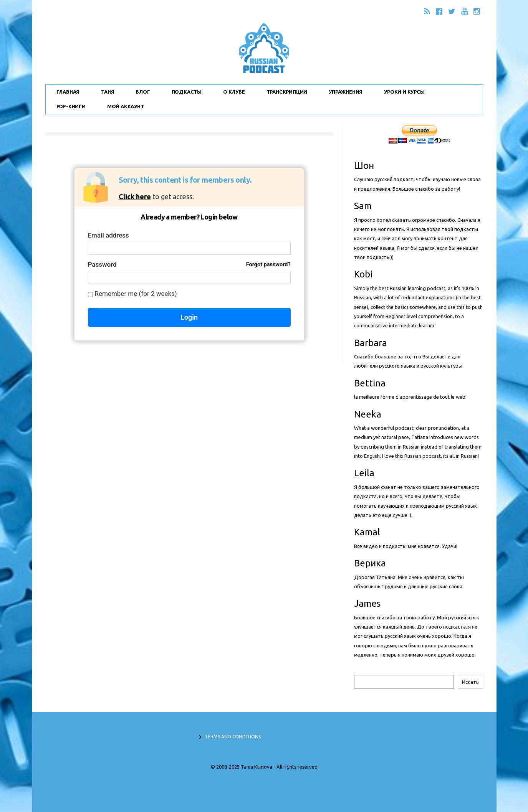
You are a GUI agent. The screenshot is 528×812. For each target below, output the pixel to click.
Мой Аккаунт (126, 106)
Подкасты (187, 92)
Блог (143, 92)
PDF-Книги (71, 106)
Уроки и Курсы (404, 92)
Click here (135, 196)
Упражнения (346, 92)
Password (189, 265)
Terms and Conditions (233, 737)
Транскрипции (287, 92)
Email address (108, 235)
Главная (68, 92)
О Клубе (234, 92)
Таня (108, 92)
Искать (470, 682)
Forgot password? (268, 265)
